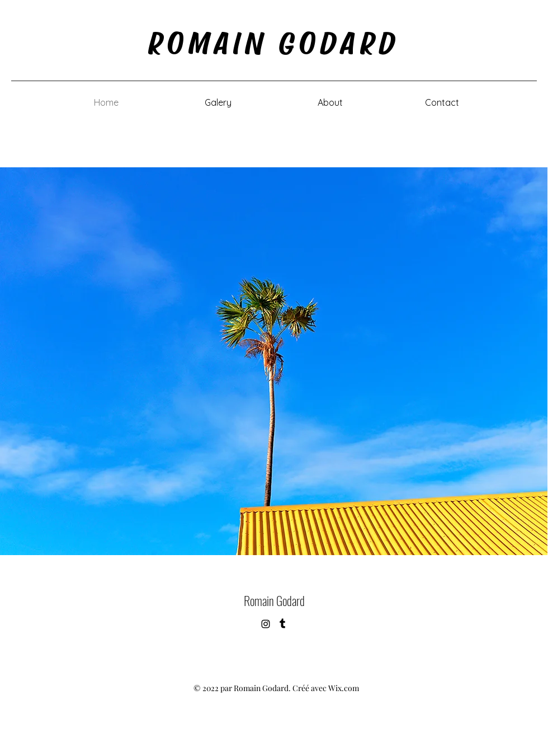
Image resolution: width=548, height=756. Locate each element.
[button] (218, 102)
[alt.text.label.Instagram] (266, 624)
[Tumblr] (282, 624)
